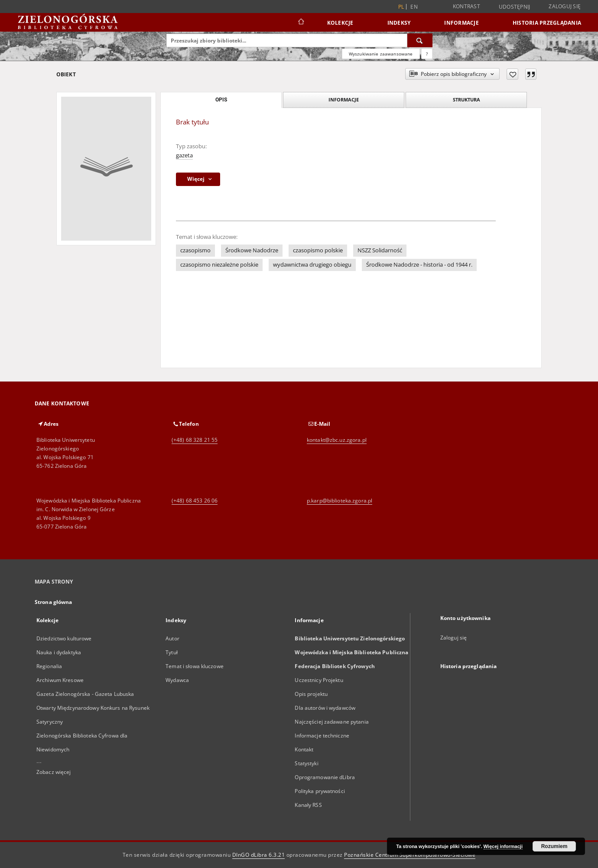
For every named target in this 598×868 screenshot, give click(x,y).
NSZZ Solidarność (380, 250)
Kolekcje (340, 23)
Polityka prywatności (320, 791)
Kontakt (304, 749)
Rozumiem (554, 846)
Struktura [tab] (466, 100)
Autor (172, 638)
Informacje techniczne (322, 736)
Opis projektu (311, 694)
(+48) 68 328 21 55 (195, 440)
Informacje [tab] (344, 100)
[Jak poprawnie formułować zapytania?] (427, 54)
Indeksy (399, 23)
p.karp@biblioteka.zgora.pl (340, 501)
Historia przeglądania (547, 23)
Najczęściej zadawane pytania (331, 722)
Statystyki (306, 763)
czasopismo (195, 250)
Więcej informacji (503, 846)
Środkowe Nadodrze (252, 250)
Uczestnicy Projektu (319, 680)
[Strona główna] (301, 23)
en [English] (414, 7)
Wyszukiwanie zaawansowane (381, 54)
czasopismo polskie (318, 250)
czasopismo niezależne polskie (219, 265)
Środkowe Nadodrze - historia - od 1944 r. (419, 265)
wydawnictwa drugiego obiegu (312, 265)
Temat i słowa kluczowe (195, 666)
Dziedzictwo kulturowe (64, 638)
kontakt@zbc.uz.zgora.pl (337, 440)
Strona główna (54, 602)
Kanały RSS (308, 805)
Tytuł (172, 652)
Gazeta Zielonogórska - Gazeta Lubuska (85, 694)
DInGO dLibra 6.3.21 (259, 855)
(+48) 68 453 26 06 (195, 501)
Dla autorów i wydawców (325, 708)
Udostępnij (515, 7)
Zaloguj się (565, 6)
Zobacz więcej (54, 772)
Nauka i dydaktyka (59, 652)
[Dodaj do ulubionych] (512, 74)
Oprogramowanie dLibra (325, 777)
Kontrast (466, 6)
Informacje (461, 23)
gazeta (184, 155)
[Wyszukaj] (420, 40)
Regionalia (49, 666)
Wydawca (177, 680)
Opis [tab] (221, 100)
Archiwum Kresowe (60, 680)
